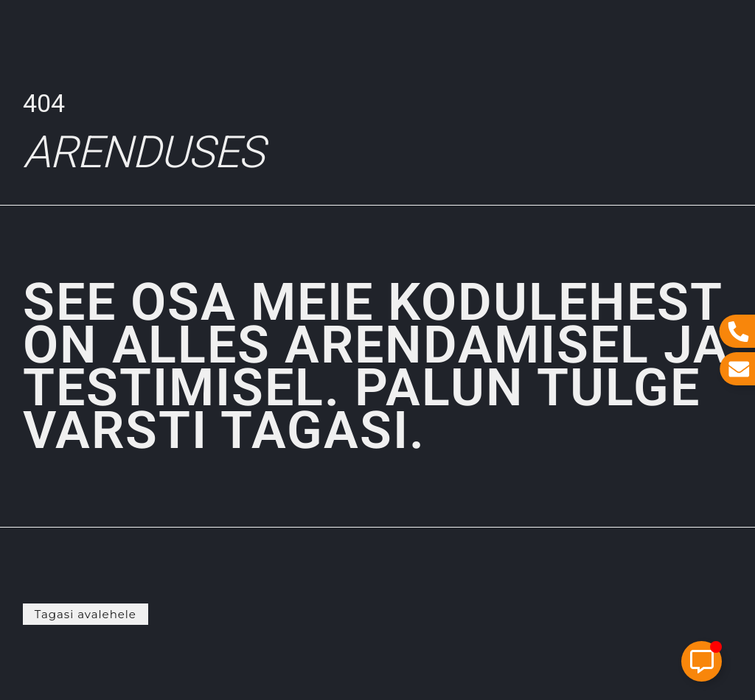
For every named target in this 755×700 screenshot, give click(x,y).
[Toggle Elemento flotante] (702, 661)
